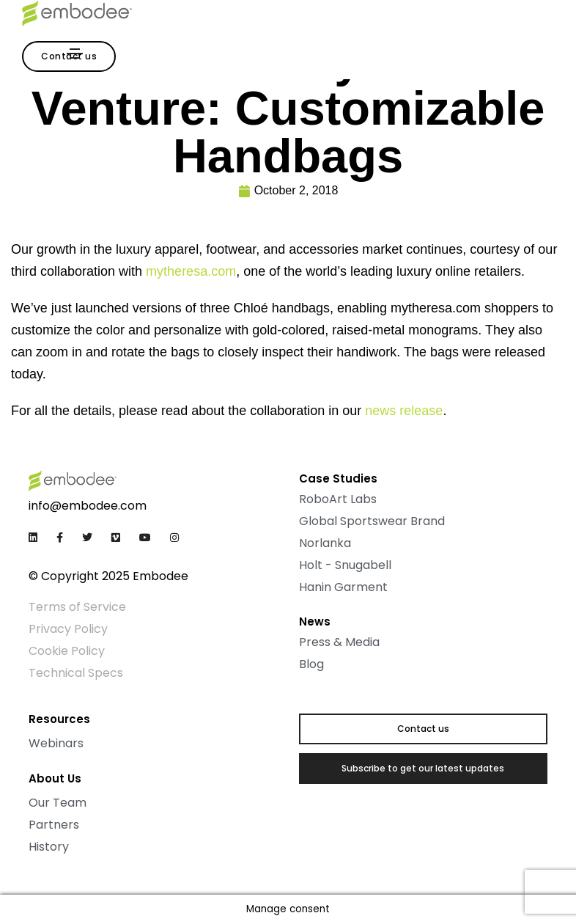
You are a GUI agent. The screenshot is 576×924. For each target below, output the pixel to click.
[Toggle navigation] (75, 54)
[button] (423, 729)
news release (404, 411)
